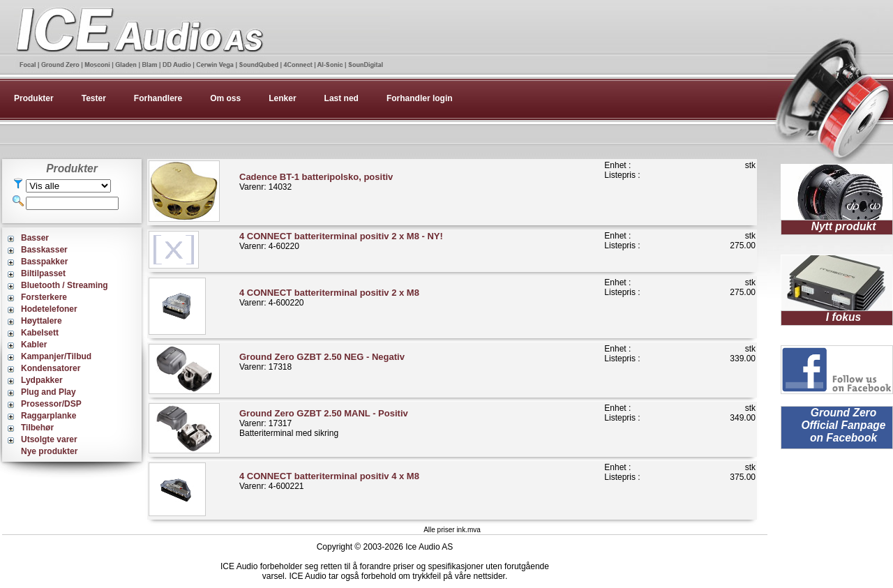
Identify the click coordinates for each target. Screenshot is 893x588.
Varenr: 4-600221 (329, 481)
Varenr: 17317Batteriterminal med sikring (324, 423)
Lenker (282, 98)
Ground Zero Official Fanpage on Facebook (843, 425)
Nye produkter (49, 451)
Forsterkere (44, 297)
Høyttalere (42, 321)
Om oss (225, 98)
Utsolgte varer (49, 439)
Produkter (34, 98)
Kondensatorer (51, 368)
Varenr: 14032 (316, 182)
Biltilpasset (43, 273)
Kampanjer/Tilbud (56, 356)
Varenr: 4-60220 (341, 241)
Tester (94, 98)
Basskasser (44, 250)
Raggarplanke (48, 416)
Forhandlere (158, 98)
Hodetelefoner (49, 309)
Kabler (34, 345)
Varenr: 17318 (322, 362)
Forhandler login (420, 98)
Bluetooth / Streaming (65, 285)
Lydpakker (42, 380)
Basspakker (44, 262)
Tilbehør (37, 428)
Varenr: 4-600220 (329, 297)
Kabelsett (40, 333)
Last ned (342, 98)
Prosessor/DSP (51, 404)
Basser (35, 238)
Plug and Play (48, 392)
